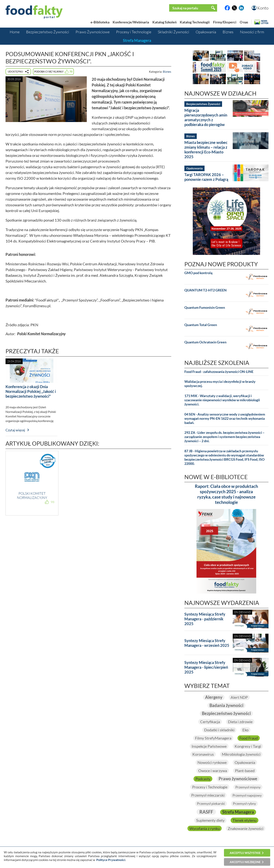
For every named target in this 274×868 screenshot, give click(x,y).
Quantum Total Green (201, 325)
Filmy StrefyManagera (213, 738)
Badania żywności (226, 705)
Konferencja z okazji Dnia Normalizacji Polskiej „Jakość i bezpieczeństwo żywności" (31, 391)
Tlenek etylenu (245, 820)
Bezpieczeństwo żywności (226, 713)
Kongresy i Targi (248, 746)
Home (15, 32)
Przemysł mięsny (248, 787)
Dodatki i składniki (219, 730)
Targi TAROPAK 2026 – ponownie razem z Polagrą (206, 177)
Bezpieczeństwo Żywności (48, 32)
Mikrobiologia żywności (241, 754)
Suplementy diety (210, 820)
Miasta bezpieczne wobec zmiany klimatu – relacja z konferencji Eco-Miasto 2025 (206, 150)
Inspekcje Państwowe (209, 746)
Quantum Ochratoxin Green (205, 342)
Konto (263, 8)
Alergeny (214, 697)
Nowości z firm (252, 32)
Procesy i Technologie (134, 32)
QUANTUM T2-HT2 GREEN (205, 290)
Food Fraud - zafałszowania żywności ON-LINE (219, 372)
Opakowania (206, 32)
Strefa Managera (137, 40)
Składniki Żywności (173, 32)
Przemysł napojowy (247, 795)
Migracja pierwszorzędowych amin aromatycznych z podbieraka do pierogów (206, 117)
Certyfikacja (210, 722)
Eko (245, 730)
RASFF (206, 812)
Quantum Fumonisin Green (205, 308)
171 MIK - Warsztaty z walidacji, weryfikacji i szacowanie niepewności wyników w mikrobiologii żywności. (222, 400)
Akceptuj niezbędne (245, 862)
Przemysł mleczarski (208, 795)
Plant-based (245, 771)
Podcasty (203, 779)
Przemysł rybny (244, 803)
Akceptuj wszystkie (245, 853)
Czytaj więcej (15, 430)
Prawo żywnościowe (238, 779)
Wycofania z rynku (205, 828)
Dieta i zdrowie (240, 722)
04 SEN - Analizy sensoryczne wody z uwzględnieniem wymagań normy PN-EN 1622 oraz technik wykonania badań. (225, 418)
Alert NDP (239, 697)
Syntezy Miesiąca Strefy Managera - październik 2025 (205, 619)
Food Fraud (249, 738)
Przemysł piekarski (211, 803)
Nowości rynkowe (212, 762)
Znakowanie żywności (246, 828)
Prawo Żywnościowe (93, 32)
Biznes (228, 32)
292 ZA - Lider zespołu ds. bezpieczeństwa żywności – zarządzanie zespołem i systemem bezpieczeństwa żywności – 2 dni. (224, 437)
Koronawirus (203, 754)
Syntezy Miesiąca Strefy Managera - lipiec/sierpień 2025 (206, 667)
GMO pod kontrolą (198, 273)
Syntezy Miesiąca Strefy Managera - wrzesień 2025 (207, 643)
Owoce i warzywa (213, 771)
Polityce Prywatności (111, 860)
